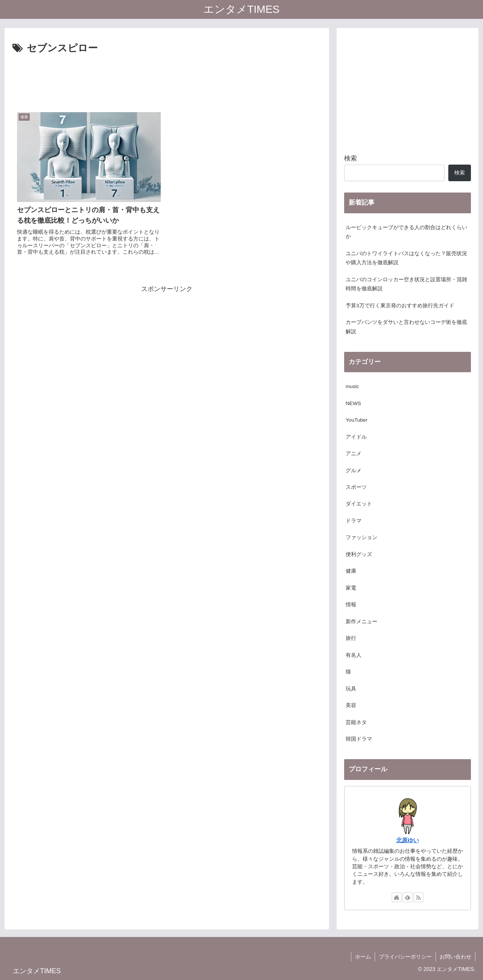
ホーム (363, 957)
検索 (351, 158)
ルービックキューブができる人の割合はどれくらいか (406, 232)
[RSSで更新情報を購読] (418, 897)
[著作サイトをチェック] (397, 897)
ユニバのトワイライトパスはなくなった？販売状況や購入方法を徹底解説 (406, 258)
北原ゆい (408, 840)
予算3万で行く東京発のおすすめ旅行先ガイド (400, 306)
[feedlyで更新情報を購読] (408, 897)
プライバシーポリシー (405, 957)
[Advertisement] (167, 78)
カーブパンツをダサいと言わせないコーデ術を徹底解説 (406, 327)
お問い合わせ (455, 957)
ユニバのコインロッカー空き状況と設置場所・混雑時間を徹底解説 (406, 284)
